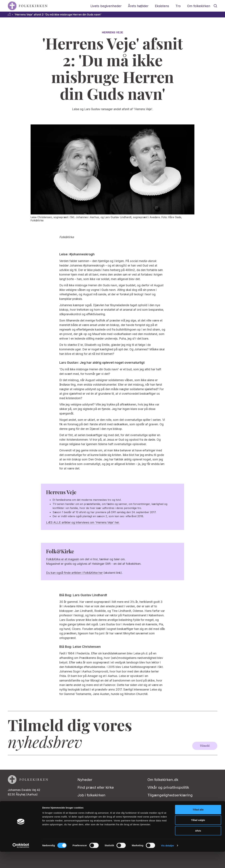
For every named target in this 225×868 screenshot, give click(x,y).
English (154, 811)
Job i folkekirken (91, 795)
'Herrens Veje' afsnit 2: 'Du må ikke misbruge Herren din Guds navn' (58, 15)
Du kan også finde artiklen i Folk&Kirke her (74, 573)
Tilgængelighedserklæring (170, 795)
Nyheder (85, 780)
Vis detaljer (168, 862)
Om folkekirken (199, 6)
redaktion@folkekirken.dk (25, 806)
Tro (178, 6)
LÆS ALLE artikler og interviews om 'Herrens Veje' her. (83, 522)
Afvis (198, 847)
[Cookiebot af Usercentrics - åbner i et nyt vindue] (21, 862)
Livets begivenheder (106, 6)
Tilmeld (205, 746)
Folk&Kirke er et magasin (63, 559)
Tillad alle (198, 826)
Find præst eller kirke (96, 787)
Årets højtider (138, 6)
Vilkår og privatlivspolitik (168, 787)
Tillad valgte (198, 836)
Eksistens (162, 6)
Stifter (83, 803)
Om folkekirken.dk (163, 780)
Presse (83, 811)
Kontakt (154, 803)
